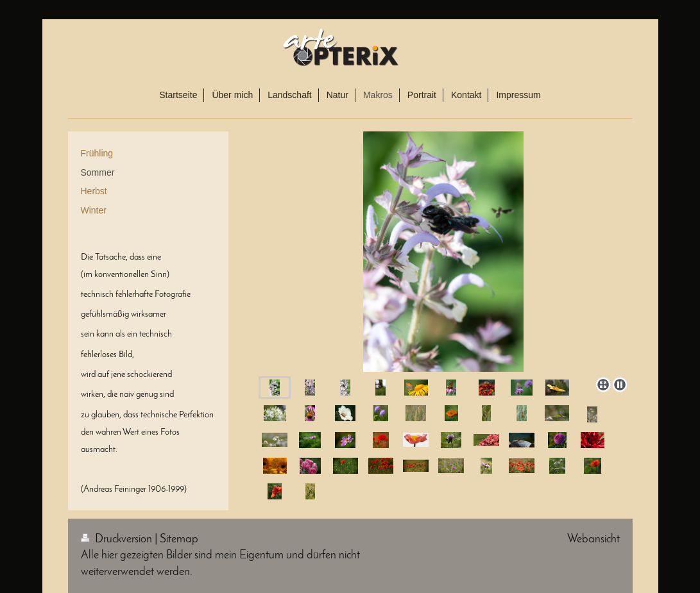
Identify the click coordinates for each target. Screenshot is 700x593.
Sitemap (179, 539)
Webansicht (593, 539)
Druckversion (118, 539)
